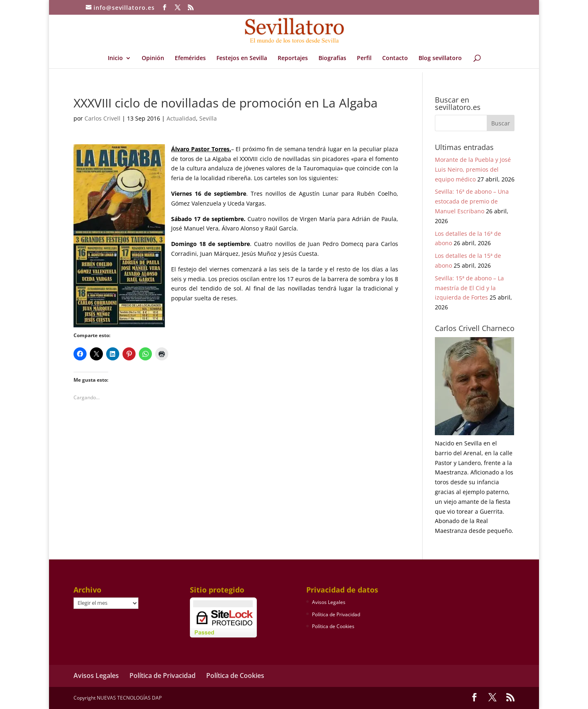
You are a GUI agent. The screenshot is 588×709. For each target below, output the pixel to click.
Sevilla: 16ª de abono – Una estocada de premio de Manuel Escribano (472, 201)
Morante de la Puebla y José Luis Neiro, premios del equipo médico (473, 169)
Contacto (395, 58)
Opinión (153, 58)
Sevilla (208, 118)
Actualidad (181, 118)
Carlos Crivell (102, 118)
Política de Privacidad (336, 614)
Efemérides (190, 58)
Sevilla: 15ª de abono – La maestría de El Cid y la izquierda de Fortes (469, 288)
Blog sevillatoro (440, 58)
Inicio (115, 58)
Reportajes (293, 58)
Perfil (364, 58)
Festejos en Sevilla (242, 58)
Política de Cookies (333, 626)
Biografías (332, 58)
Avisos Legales (329, 602)
